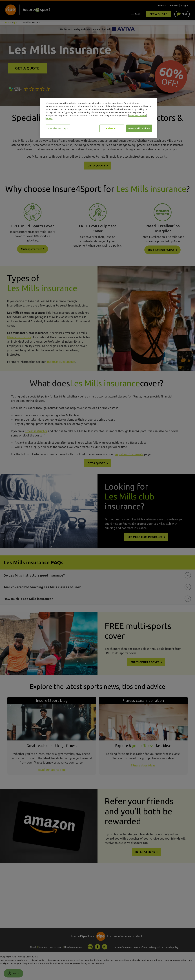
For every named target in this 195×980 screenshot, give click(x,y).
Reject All (112, 128)
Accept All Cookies (139, 128)
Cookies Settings (58, 128)
